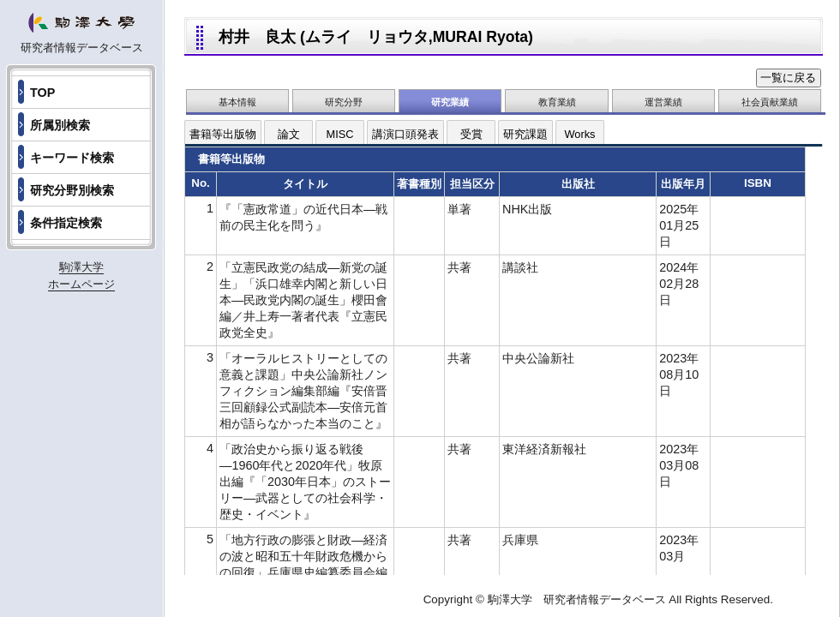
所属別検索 (60, 125)
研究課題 (525, 134)
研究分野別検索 (72, 190)
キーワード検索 (72, 158)
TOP (42, 93)
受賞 (471, 134)
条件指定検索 (66, 223)
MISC (340, 134)
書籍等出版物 (223, 134)
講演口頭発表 (405, 134)
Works (579, 134)
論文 (289, 134)
